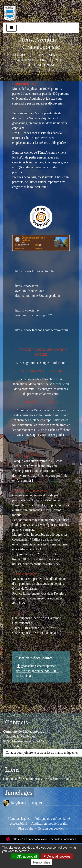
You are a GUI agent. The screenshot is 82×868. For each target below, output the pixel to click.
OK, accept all (25, 856)
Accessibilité (18, 824)
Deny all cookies (57, 856)
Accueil (20, 55)
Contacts (17, 722)
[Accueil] (10, 11)
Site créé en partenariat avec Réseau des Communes (41, 839)
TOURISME (38, 55)
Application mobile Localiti (49, 824)
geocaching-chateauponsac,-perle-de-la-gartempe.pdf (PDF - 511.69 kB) (37, 671)
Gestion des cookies (51, 828)
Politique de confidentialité (52, 819)
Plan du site (26, 828)
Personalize (42, 862)
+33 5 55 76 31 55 (15, 746)
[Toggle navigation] (11, 28)
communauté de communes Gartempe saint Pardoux (37, 779)
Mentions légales (19, 819)
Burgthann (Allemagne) (22, 803)
